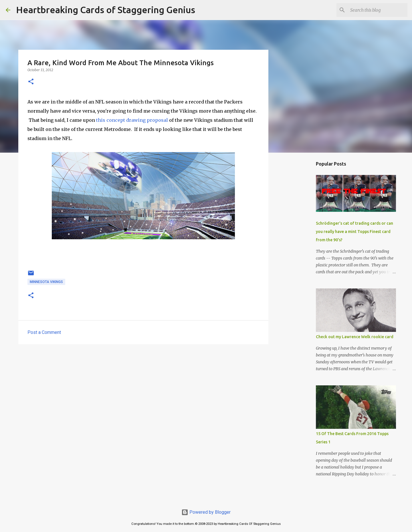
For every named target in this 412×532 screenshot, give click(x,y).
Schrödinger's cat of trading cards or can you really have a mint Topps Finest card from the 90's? (354, 232)
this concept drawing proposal (131, 120)
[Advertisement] (143, 393)
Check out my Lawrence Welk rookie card (355, 337)
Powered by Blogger (206, 512)
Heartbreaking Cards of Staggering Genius (106, 10)
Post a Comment (44, 332)
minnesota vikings (46, 282)
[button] (31, 82)
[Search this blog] (377, 10)
